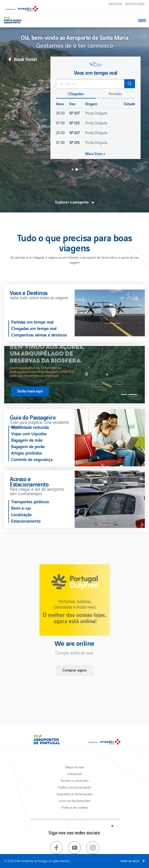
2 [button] (76, 169)
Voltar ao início (130, 861)
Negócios (115, 4)
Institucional (135, 4)
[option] (96, 108)
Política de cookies (75, 807)
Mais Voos (94, 154)
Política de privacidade (74, 787)
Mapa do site (75, 767)
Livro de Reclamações (75, 800)
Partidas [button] (115, 94)
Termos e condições (74, 780)
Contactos (75, 774)
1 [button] (73, 169)
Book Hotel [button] (25, 59)
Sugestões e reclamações (74, 794)
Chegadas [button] (76, 94)
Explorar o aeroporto (72, 202)
